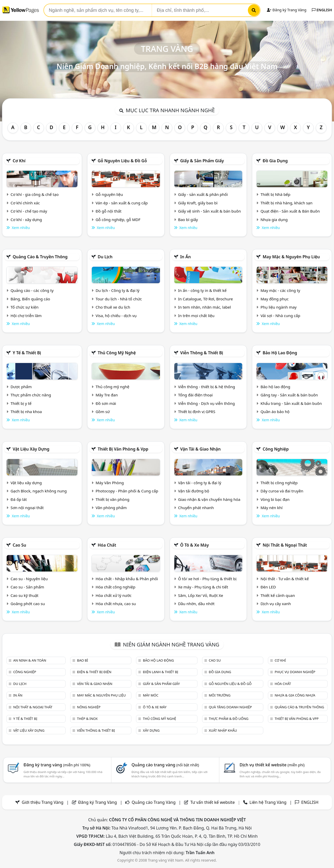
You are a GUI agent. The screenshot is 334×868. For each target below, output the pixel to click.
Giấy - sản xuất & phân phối (203, 194)
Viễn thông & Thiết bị (202, 353)
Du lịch (105, 257)
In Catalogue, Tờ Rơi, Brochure (205, 299)
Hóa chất (107, 545)
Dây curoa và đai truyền (282, 491)
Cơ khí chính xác (25, 203)
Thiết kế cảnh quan (278, 595)
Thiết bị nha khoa (26, 412)
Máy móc (151, 695)
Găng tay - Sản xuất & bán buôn (289, 395)
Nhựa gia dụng (274, 220)
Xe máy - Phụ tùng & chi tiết (203, 587)
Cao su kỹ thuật (25, 595)
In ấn (186, 257)
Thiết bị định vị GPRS (197, 412)
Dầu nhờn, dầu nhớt (196, 604)
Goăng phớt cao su (28, 604)
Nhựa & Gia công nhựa (295, 695)
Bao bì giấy (188, 220)
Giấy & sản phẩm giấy (202, 161)
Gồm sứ (103, 412)
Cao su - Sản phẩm (27, 587)
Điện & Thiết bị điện (94, 672)
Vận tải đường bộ (193, 491)
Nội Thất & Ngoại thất (285, 545)
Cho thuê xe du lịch (113, 307)
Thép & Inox (87, 719)
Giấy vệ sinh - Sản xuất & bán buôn (209, 211)
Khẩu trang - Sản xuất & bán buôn (291, 403)
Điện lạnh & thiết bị (161, 672)
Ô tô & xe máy (195, 545)
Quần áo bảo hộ (275, 412)
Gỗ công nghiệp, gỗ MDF (118, 220)
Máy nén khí (272, 508)
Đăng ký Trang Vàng (287, 10)
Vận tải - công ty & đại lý (200, 483)
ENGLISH (322, 10)
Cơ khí (19, 161)
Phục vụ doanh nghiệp (295, 672)
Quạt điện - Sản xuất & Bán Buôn (290, 211)
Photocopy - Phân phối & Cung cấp (127, 491)
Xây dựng (151, 730)
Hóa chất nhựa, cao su (116, 604)
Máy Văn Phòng (110, 483)
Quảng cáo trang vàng (165, 765)
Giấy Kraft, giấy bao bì (198, 203)
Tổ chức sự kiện (25, 307)
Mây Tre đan (107, 395)
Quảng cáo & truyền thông (40, 257)
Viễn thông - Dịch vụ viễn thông (206, 403)
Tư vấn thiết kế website (213, 802)
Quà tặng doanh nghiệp (230, 707)
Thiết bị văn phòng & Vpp (123, 449)
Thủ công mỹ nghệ (117, 353)
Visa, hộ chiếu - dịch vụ (116, 316)
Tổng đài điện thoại (195, 395)
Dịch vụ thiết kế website (272, 765)
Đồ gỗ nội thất (109, 211)
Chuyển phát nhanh (196, 508)
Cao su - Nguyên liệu (29, 579)
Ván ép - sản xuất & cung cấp (122, 203)
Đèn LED (268, 587)
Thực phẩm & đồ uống (229, 719)
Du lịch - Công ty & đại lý (118, 290)
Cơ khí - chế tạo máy (29, 211)
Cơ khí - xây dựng (26, 220)
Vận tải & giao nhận (200, 449)
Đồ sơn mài (106, 403)
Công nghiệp (276, 449)
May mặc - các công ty (280, 290)
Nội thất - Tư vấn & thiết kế (285, 579)
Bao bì (83, 660)
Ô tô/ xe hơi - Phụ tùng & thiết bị (207, 579)
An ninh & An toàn (30, 660)
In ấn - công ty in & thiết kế (202, 290)
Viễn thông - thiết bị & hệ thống (206, 387)
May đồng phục (274, 299)
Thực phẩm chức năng (31, 395)
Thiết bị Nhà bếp (275, 194)
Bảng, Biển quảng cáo (30, 299)
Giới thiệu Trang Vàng (43, 802)
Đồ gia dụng (275, 161)
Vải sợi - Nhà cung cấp (280, 316)
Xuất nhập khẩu (223, 730)
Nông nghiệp (89, 707)
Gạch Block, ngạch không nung (39, 491)
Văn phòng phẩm (111, 508)
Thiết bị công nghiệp (279, 483)
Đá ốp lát (19, 499)
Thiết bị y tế (21, 403)
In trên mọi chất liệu (196, 316)
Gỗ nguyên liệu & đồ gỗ (122, 161)
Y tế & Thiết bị (27, 353)
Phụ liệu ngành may (278, 307)
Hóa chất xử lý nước (114, 595)
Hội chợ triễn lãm (26, 316)
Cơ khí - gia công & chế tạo (35, 194)
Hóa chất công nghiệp (116, 587)
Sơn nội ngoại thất (27, 508)
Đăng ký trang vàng (57, 765)
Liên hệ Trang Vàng (268, 802)
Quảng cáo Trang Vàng (154, 802)
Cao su (19, 545)
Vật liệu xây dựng (31, 449)
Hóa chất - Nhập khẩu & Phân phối (127, 579)
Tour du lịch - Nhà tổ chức (119, 299)
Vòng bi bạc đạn (275, 499)
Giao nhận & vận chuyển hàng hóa (209, 499)
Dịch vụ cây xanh (276, 604)
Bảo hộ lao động (280, 353)
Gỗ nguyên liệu (109, 194)
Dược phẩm (21, 387)
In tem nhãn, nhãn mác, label (204, 307)
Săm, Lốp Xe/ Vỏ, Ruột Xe (200, 595)
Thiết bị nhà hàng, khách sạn (286, 203)
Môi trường (220, 695)
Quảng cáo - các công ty (32, 290)
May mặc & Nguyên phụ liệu (291, 257)
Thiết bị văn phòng (113, 499)
